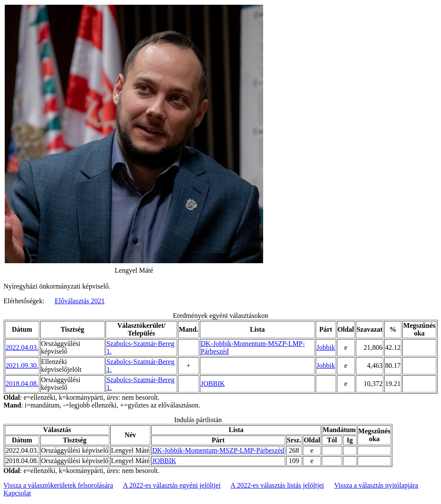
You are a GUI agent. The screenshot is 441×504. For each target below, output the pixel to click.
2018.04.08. (22, 384)
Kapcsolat (17, 493)
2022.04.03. (22, 347)
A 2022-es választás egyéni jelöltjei (172, 485)
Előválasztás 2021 (80, 301)
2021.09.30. (22, 366)
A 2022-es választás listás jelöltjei (277, 485)
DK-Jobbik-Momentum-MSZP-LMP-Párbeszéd (218, 450)
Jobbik (326, 347)
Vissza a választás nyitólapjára (376, 485)
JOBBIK (213, 384)
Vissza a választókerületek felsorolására (58, 485)
